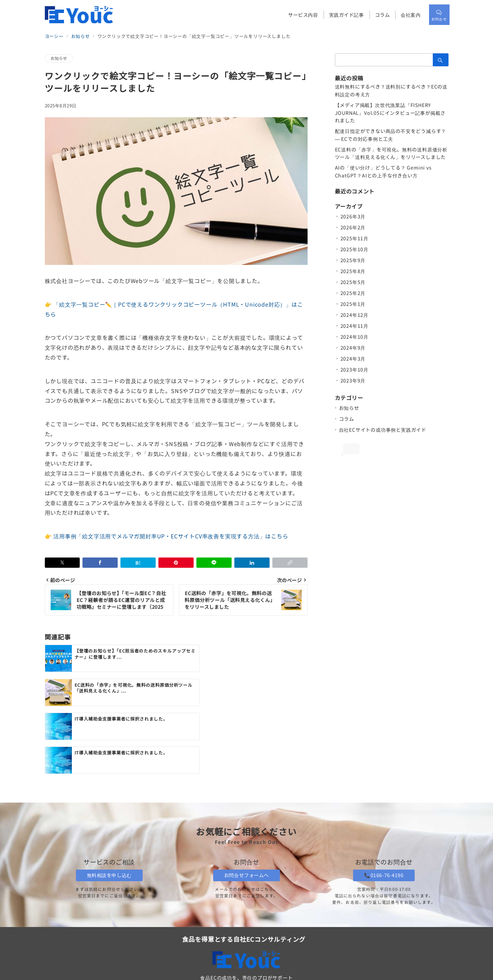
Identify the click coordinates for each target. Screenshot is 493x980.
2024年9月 (353, 348)
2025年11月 (354, 238)
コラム (347, 419)
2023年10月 (354, 370)
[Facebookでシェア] (100, 563)
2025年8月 (353, 271)
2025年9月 (353, 260)
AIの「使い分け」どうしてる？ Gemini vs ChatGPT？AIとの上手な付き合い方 (383, 171)
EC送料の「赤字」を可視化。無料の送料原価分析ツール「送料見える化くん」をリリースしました (391, 153)
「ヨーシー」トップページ (250, 928)
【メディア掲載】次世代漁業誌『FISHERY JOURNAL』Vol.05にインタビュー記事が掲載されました (390, 113)
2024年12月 (354, 315)
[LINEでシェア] (214, 563)
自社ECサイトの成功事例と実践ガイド (383, 430)
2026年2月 (353, 227)
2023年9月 (353, 380)
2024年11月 (354, 326)
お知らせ (59, 58)
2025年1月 (353, 304)
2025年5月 (353, 282)
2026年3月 (353, 216)
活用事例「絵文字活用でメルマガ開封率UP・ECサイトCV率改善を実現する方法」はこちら (171, 536)
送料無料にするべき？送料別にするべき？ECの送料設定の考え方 (391, 90)
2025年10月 (354, 249)
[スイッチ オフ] (438, 15)
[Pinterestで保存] (176, 563)
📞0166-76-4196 (384, 810)
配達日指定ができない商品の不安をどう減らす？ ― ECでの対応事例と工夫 (391, 135)
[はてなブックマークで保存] (138, 563)
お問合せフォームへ (246, 810)
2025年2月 (353, 293)
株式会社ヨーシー (260, 971)
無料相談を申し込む (109, 810)
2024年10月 (354, 337)
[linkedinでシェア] (252, 563)
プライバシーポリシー (332, 945)
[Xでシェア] (62, 563)
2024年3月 (353, 359)
